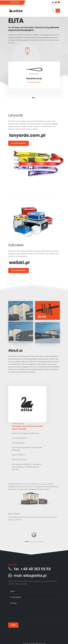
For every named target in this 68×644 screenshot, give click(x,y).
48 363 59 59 (14, 2)
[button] (33, 98)
